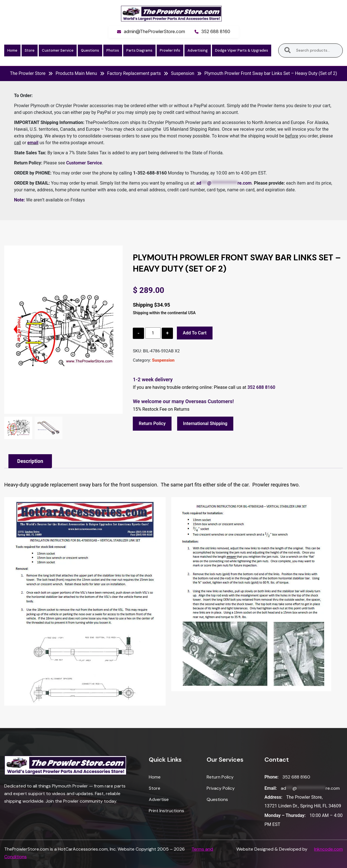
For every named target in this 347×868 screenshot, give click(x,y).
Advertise (159, 799)
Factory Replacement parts (134, 73)
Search (288, 50)
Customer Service (58, 50)
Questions (90, 50)
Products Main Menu (76, 73)
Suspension (183, 73)
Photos (113, 50)
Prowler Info (170, 50)
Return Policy (152, 423)
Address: (273, 797)
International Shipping (205, 423)
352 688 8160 (216, 31)
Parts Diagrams (139, 50)
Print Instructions (166, 811)
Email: (271, 788)
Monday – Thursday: (285, 815)
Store (30, 50)
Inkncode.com (328, 849)
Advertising (198, 50)
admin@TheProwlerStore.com (154, 31)
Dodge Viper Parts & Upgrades (242, 50)
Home (12, 50)
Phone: (271, 777)
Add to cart (195, 333)
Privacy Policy (221, 788)
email (33, 143)
